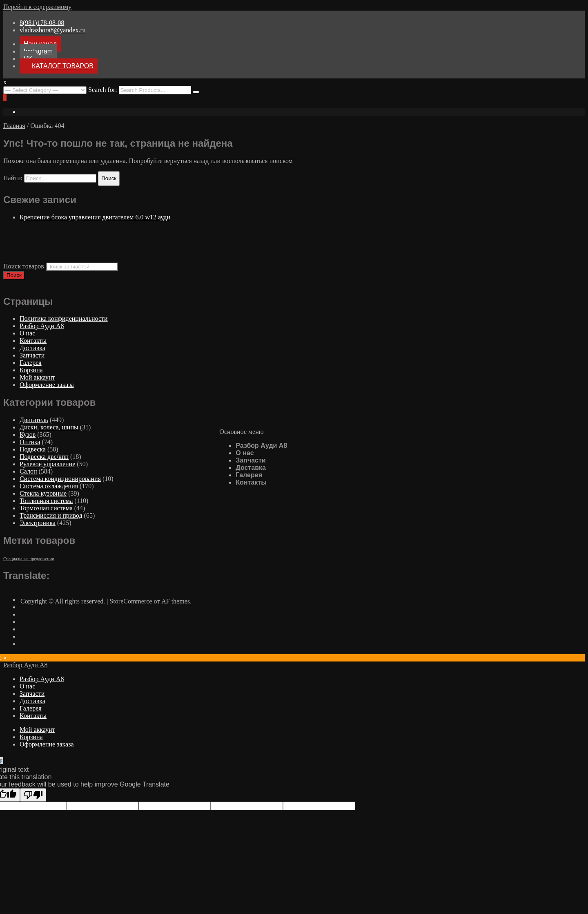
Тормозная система (46, 508)
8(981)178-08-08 (42, 23)
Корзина (31, 370)
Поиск (14, 275)
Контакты (251, 482)
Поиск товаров (24, 266)
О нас (245, 453)
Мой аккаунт (37, 377)
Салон (28, 471)
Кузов (28, 435)
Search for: (103, 90)
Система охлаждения (49, 486)
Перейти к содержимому (37, 7)
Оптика (30, 442)
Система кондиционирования (60, 479)
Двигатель (34, 420)
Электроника (38, 523)
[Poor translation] (33, 795)
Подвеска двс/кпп (44, 457)
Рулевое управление (47, 464)
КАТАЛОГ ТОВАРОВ (63, 66)
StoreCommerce (131, 601)
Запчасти (251, 460)
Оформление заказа (47, 385)
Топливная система (46, 501)
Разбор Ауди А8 (261, 446)
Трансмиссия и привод (51, 515)
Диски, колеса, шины (49, 427)
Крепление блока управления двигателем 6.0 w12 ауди (95, 217)
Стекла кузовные (43, 493)
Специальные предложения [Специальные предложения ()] (29, 559)
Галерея (249, 475)
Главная (14, 126)
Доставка (251, 468)
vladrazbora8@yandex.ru (53, 30)
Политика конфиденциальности (64, 318)
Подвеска (33, 449)
